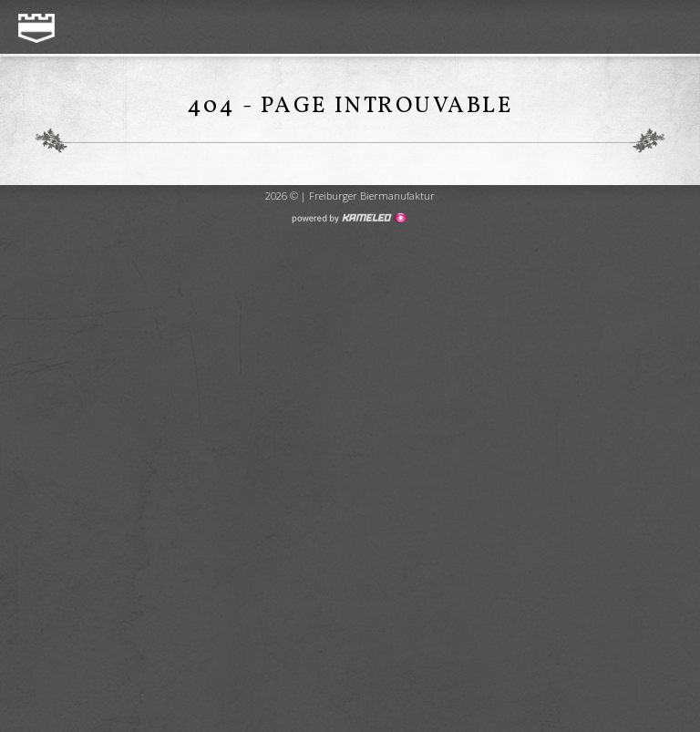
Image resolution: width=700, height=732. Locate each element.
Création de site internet (350, 281)
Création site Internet (348, 218)
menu (666, 28)
